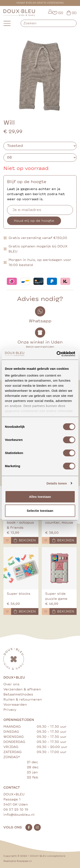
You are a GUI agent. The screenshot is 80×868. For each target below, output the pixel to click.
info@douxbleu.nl (19, 815)
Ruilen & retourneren (23, 700)
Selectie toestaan (40, 511)
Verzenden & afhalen (22, 689)
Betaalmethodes (18, 694)
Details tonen (57, 483)
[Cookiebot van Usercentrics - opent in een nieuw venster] (57, 354)
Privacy (10, 710)
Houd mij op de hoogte (34, 221)
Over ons (11, 684)
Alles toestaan (40, 497)
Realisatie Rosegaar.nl (17, 861)
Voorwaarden (15, 705)
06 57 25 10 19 (16, 810)
